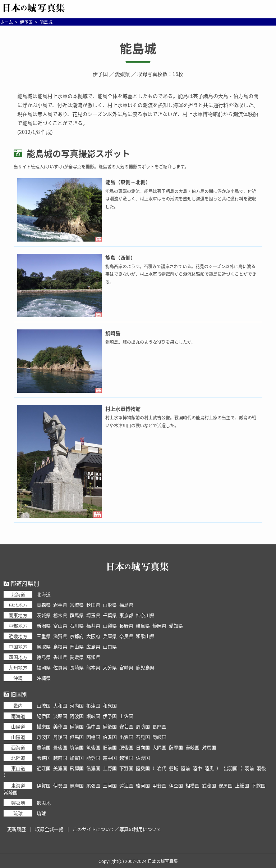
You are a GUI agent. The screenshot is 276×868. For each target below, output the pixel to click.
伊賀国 (44, 785)
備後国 (110, 726)
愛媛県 (123, 74)
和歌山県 (145, 636)
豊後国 (60, 747)
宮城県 (77, 605)
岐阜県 (143, 626)
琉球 (41, 813)
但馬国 (77, 737)
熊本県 (93, 667)
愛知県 (176, 626)
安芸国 (126, 726)
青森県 (44, 605)
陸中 (197, 768)
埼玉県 (93, 615)
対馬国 (209, 747)
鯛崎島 (113, 333)
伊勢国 (60, 785)
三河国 (110, 785)
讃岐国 (93, 716)
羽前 (249, 768)
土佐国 (126, 716)
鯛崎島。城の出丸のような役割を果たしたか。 (151, 342)
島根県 (60, 646)
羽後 (261, 768)
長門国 (159, 726)
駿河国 (143, 785)
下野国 (126, 768)
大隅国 (159, 747)
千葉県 (110, 615)
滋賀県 (60, 636)
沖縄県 (44, 678)
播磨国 (44, 726)
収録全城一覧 (49, 829)
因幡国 (93, 737)
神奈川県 (145, 615)
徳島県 (44, 657)
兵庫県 (110, 636)
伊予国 (100, 74)
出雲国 (126, 737)
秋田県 (93, 605)
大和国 (60, 705)
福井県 (93, 626)
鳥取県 (44, 646)
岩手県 (60, 605)
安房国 (226, 785)
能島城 (138, 48)
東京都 (126, 615)
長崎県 (77, 667)
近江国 (44, 768)
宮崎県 (126, 667)
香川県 (60, 657)
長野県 (126, 626)
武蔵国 (209, 785)
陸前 (185, 768)
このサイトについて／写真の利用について (117, 829)
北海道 (44, 594)
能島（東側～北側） (128, 182)
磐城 (174, 768)
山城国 (44, 705)
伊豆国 (176, 785)
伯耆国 (110, 737)
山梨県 (110, 626)
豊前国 (44, 747)
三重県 (44, 636)
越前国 (60, 758)
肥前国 (110, 747)
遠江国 (126, 785)
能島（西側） (120, 257)
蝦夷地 (44, 803)
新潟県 (44, 626)
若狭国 (44, 758)
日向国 (143, 747)
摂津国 (93, 705)
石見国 (143, 737)
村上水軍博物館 (123, 409)
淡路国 (60, 716)
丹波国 (44, 737)
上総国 (242, 785)
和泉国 (110, 705)
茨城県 (44, 615)
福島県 (126, 605)
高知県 (93, 657)
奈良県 (126, 636)
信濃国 (93, 768)
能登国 (93, 758)
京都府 (77, 636)
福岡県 (44, 667)
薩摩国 (176, 747)
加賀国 (77, 758)
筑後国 (93, 747)
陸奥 (209, 768)
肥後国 (126, 747)
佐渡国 (143, 758)
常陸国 (11, 792)
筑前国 (77, 747)
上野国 (110, 768)
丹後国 (60, 737)
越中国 (110, 758)
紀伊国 (44, 716)
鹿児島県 (145, 667)
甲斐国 (159, 785)
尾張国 (93, 785)
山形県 (110, 605)
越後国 (126, 758)
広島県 (93, 646)
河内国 (77, 705)
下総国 (259, 785)
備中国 (93, 726)
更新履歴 (17, 829)
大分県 (110, 667)
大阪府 (93, 636)
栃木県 (60, 615)
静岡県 (159, 626)
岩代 (162, 768)
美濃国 (60, 768)
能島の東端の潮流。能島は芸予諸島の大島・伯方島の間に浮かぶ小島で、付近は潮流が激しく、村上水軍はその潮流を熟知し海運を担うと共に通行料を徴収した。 (181, 199)
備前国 (77, 726)
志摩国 (77, 785)
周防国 (143, 726)
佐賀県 (60, 667)
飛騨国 (77, 768)
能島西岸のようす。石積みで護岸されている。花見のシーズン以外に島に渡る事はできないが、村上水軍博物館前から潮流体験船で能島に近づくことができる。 (181, 274)
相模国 (192, 785)
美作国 (60, 726)
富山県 (60, 626)
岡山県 (77, 646)
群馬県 (77, 615)
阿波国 (77, 716)
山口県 (110, 646)
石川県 (77, 626)
